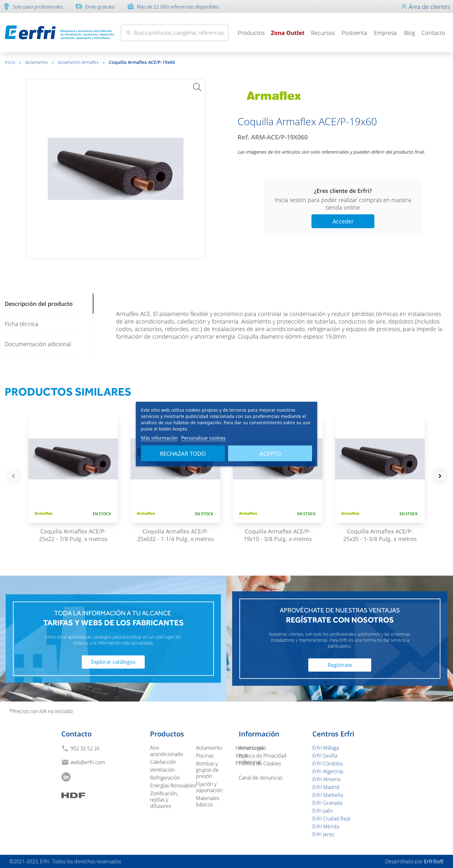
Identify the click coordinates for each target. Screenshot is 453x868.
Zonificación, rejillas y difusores (164, 800)
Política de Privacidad (263, 756)
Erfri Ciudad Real (331, 819)
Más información (159, 438)
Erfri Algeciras (328, 771)
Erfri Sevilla (325, 756)
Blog (409, 33)
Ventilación (162, 770)
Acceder (343, 221)
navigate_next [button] (440, 476)
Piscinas (205, 756)
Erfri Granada (327, 803)
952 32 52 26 (85, 748)
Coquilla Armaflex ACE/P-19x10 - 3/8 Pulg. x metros (278, 535)
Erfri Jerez (323, 834)
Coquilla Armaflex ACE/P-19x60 (142, 62)
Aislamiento (39, 62)
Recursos (323, 33)
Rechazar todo (183, 454)
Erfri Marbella (328, 795)
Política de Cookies (260, 764)
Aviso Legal (251, 748)
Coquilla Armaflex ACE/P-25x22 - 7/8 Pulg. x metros (73, 535)
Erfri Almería (326, 779)
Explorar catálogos (113, 662)
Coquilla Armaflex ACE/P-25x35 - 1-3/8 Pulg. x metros (380, 535)
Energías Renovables (173, 786)
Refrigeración (165, 778)
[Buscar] (175, 33)
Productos (251, 33)
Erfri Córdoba (327, 764)
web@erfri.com (88, 762)
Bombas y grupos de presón (207, 770)
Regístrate (340, 665)
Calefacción (163, 762)
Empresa (385, 33)
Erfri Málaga (326, 748)
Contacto (433, 33)
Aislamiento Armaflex (81, 62)
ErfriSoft (434, 861)
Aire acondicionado (167, 751)
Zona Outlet (288, 33)
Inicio (13, 62)
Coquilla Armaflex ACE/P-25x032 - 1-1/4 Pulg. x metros (176, 535)
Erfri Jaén (322, 811)
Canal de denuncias (261, 778)
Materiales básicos (208, 801)
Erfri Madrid (326, 787)
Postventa (354, 33)
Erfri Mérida (326, 826)
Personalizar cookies (203, 438)
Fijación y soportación (209, 787)
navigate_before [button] (13, 476)
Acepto (270, 454)
